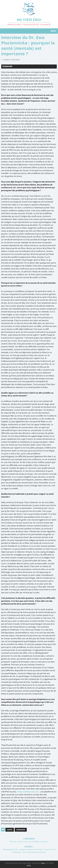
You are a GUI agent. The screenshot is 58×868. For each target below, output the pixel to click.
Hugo (43, 863)
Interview (21, 830)
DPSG (29, 866)
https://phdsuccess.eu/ (28, 792)
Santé (10, 830)
